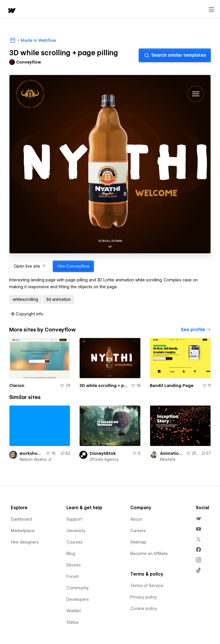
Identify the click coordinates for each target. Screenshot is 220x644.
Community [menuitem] (78, 588)
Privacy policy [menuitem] (144, 597)
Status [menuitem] (72, 622)
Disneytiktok (103, 453)
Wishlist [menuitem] (74, 611)
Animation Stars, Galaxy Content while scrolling (172, 453)
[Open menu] (211, 9)
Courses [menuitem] (74, 542)
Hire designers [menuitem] (25, 542)
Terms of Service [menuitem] (147, 586)
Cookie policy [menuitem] (144, 609)
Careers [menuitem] (138, 531)
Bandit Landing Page (172, 386)
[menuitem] (199, 519)
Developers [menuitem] (78, 599)
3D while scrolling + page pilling (104, 386)
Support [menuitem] (74, 519)
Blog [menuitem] (71, 554)
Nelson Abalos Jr (36, 459)
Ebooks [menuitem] (74, 565)
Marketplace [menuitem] (23, 531)
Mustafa (168, 459)
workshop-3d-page (32, 453)
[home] (11, 11)
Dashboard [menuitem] (21, 519)
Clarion (17, 386)
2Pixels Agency (104, 459)
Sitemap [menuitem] (138, 542)
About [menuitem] (136, 519)
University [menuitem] (76, 531)
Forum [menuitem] (73, 576)
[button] (27, 314)
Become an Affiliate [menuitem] (149, 554)
